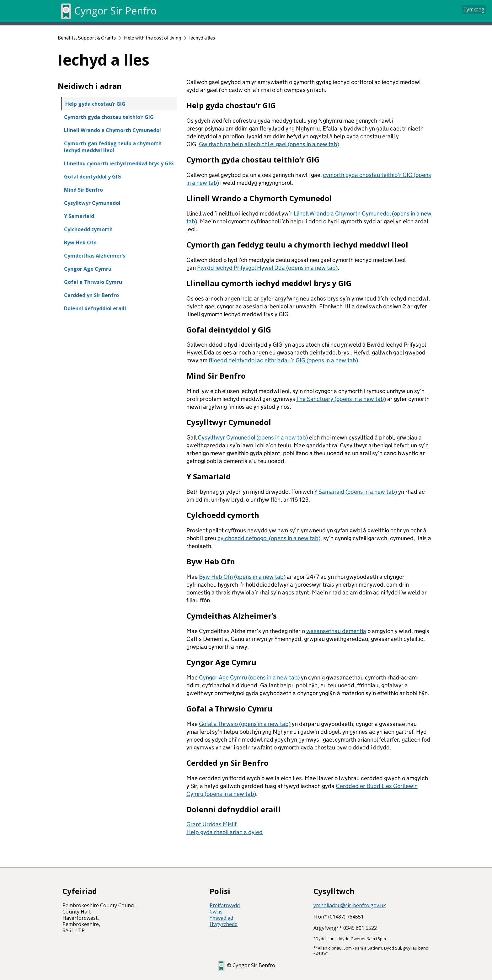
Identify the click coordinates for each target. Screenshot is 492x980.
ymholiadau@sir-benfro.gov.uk (350, 905)
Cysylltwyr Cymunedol (92, 203)
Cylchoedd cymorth (88, 229)
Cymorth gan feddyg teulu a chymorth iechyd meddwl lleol (113, 147)
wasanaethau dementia (336, 631)
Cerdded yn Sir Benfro (91, 295)
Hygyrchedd (224, 924)
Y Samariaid (79, 216)
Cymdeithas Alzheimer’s (95, 256)
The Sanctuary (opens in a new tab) (341, 399)
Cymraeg (474, 9)
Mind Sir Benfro (83, 190)
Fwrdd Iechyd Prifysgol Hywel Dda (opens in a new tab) (267, 268)
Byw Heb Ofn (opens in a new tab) (242, 577)
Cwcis (216, 912)
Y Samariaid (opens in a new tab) (356, 492)
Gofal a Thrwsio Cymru (93, 282)
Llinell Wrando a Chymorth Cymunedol (112, 130)
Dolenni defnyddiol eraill (95, 308)
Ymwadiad (221, 918)
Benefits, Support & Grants (87, 38)
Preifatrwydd (225, 905)
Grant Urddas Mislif (211, 824)
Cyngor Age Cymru (88, 269)
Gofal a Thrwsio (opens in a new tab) (245, 724)
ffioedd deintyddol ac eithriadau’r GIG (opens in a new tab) (283, 360)
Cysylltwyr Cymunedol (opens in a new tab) (253, 437)
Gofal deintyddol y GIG (93, 177)
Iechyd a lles (202, 38)
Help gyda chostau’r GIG (95, 104)
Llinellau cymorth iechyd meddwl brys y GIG (119, 163)
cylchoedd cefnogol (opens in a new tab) (269, 538)
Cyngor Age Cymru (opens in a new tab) (249, 677)
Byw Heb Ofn (80, 242)
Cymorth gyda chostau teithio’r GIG (109, 117)
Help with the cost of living (153, 38)
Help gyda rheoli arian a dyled (225, 832)
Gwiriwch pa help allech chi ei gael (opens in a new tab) (269, 144)
